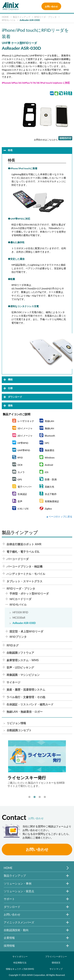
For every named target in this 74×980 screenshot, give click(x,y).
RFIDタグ (13, 645)
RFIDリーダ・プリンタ (21, 589)
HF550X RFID (20, 612)
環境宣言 (56, 963)
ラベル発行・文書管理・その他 (26, 697)
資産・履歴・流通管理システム (26, 690)
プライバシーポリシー (56, 956)
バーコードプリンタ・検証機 (24, 567)
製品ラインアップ (15, 876)
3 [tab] (40, 797)
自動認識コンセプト (19, 730)
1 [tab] (29, 797)
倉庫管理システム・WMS (23, 660)
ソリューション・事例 (18, 883)
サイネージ (13, 682)
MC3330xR (19, 618)
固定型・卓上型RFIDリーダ (26, 632)
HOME (8, 868)
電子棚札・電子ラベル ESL (23, 552)
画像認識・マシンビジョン (23, 675)
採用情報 (9, 946)
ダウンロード (12, 907)
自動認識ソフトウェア (20, 653)
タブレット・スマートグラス (24, 581)
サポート (9, 899)
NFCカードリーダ (20, 599)
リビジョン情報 (16, 723)
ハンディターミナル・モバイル (26, 574)
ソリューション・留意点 (19, 891)
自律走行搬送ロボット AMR (24, 544)
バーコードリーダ (18, 559)
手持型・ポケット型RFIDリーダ (29, 594)
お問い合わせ (51, 6)
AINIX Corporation (36, 975)
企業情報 (9, 938)
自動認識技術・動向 (16, 930)
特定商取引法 (20, 963)
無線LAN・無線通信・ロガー (25, 712)
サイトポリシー (20, 956)
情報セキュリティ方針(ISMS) (20, 969)
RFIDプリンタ (18, 637)
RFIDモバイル (18, 605)
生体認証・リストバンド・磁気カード (30, 704)
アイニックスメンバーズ (19, 922)
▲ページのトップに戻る (59, 517)
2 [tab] (35, 797)
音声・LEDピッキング (20, 668)
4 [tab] (45, 797)
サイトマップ (56, 969)
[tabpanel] (37, 764)
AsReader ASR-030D (24, 623)
